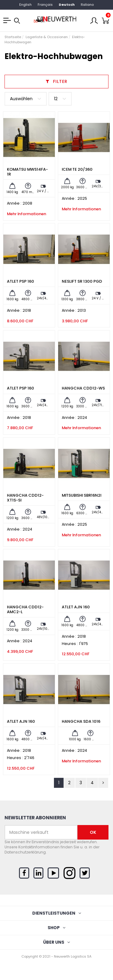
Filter (57, 81)
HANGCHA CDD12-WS (83, 388)
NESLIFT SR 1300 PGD (82, 281)
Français (45, 5)
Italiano (87, 5)
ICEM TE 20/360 (77, 169)
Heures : (70, 644)
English (25, 5)
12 (60, 99)
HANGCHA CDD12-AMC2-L (25, 609)
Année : (14, 203)
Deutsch (67, 5)
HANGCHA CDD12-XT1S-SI (25, 498)
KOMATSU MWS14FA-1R (27, 172)
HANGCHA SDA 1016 (81, 721)
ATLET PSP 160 (20, 281)
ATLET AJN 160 (76, 607)
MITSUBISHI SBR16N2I (82, 495)
